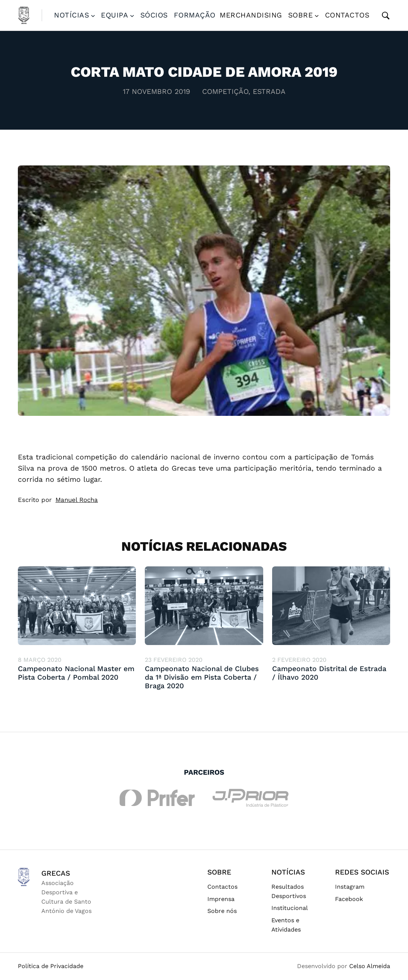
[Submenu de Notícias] (93, 15)
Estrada (269, 91)
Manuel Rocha (77, 500)
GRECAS (56, 873)
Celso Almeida (370, 966)
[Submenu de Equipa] (132, 15)
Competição (225, 91)
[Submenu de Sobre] (317, 15)
